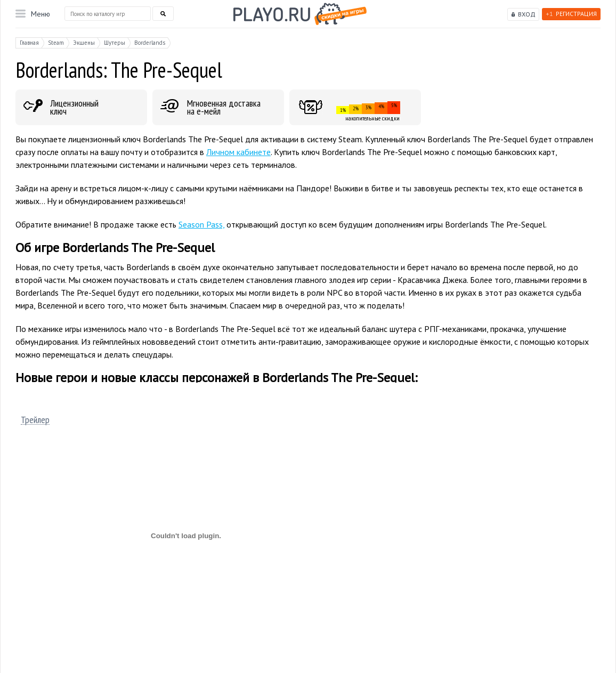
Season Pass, (201, 224)
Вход (527, 14)
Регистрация (571, 14)
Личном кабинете (238, 152)
